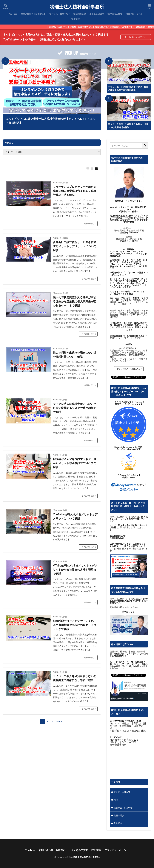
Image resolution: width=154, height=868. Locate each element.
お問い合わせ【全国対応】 (33, 14)
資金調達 (118, 823)
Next (58, 721)
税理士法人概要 (115, 14)
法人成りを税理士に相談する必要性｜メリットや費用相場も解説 (128, 126)
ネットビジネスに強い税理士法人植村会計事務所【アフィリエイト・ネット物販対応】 (51, 121)
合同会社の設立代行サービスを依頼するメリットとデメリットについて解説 (75, 246)
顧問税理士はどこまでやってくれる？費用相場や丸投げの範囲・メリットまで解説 (75, 625)
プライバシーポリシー (117, 850)
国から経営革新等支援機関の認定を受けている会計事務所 (129, 601)
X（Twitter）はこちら (136, 37)
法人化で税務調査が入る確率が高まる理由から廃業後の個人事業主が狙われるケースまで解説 (75, 301)
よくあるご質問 (97, 14)
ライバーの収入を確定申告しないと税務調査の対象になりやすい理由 (75, 678)
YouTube (13, 14)
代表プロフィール (134, 14)
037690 (134, 232)
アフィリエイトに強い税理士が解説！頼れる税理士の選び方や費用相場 (128, 88)
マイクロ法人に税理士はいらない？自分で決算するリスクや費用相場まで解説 (75, 408)
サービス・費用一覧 (59, 14)
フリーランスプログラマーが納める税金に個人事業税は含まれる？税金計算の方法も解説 (75, 191)
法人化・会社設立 (122, 792)
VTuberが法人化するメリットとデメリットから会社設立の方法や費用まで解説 (75, 570)
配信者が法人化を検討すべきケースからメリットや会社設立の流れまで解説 (75, 463)
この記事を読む (88, 223)
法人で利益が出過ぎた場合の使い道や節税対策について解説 (75, 355)
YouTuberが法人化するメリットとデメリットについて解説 (75, 516)
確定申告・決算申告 (123, 808)
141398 (134, 241)
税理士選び (119, 815)
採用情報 (75, 19)
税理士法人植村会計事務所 (77, 7)
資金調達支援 (80, 14)
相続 (116, 800)
